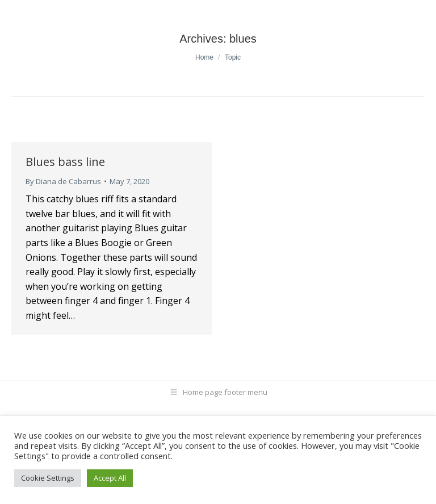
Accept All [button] (110, 478)
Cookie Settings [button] (48, 478)
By (63, 181)
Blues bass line (65, 162)
